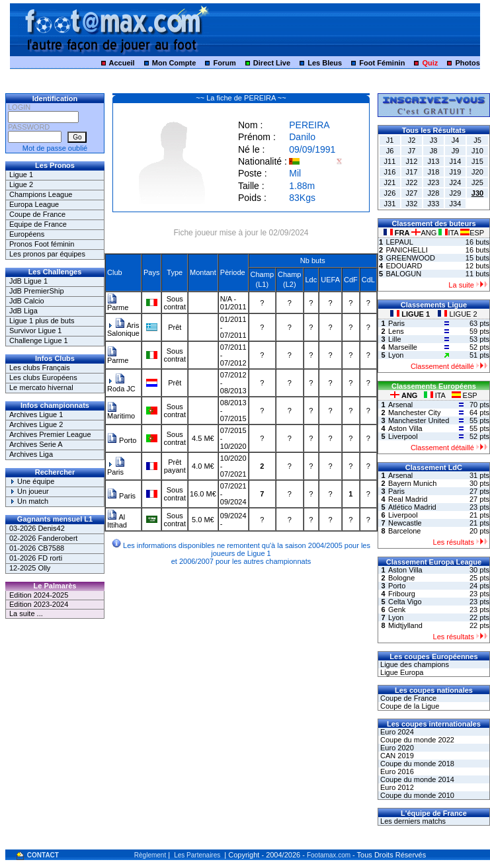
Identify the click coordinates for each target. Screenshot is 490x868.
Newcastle (405, 523)
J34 (456, 204)
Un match (29, 501)
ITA (449, 233)
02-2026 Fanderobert (43, 538)
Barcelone (405, 531)
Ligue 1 (21, 175)
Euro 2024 (396, 732)
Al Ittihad (117, 521)
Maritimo (121, 413)
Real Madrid (408, 499)
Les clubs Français (40, 368)
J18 (434, 172)
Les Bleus (325, 63)
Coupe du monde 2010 (416, 795)
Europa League (34, 204)
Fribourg (402, 594)
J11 (390, 161)
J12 (412, 161)
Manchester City (414, 413)
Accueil (122, 63)
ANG (425, 233)
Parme (118, 304)
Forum (225, 63)
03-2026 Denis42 (37, 528)
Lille (395, 339)
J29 (456, 193)
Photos (467, 63)
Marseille (403, 347)
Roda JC (121, 385)
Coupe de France (37, 214)
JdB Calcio (27, 301)
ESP (472, 233)
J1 (390, 140)
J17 (412, 172)
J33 (434, 204)
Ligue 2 (21, 184)
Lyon (396, 355)
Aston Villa (405, 428)
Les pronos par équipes (47, 254)
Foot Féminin (382, 63)
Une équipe (32, 481)
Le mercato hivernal (41, 387)
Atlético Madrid (412, 507)
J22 (412, 182)
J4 (456, 140)
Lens (396, 331)
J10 (477, 151)
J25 (477, 182)
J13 (434, 161)
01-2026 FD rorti (36, 558)
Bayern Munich (412, 483)
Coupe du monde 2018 (416, 764)
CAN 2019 (396, 756)
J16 (390, 172)
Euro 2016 (396, 771)
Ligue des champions (414, 664)
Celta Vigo (405, 602)
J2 (412, 140)
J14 (456, 161)
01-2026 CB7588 (37, 548)
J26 (390, 193)
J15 (477, 161)
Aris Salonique (123, 329)
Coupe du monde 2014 (416, 779)
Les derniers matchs (412, 821)
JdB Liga (23, 311)
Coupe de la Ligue (409, 706)
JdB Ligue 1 (28, 281)
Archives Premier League (50, 434)
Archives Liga (31, 454)
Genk (397, 610)
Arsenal (400, 405)
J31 (390, 204)
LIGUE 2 (457, 314)
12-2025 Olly (30, 568)
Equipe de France (38, 224)
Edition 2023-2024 (39, 604)
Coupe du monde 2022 (416, 740)
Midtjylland (405, 625)
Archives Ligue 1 (36, 414)
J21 (390, 182)
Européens (27, 234)
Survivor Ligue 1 (36, 331)
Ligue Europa (401, 672)
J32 (412, 204)
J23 (434, 182)
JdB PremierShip (37, 291)
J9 (456, 151)
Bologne (401, 578)
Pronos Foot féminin (42, 244)
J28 (434, 193)
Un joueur (29, 491)
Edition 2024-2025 (39, 595)
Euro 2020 (396, 748)
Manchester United (419, 420)
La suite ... (26, 613)
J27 (412, 193)
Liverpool (403, 436)
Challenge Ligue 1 (39, 340)
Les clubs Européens (43, 377)
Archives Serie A (36, 444)
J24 (456, 182)
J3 (434, 140)
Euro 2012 (396, 787)
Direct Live (272, 63)
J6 (390, 151)
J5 (477, 140)
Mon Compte (174, 63)
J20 (477, 172)
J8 (434, 151)
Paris (116, 468)
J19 (456, 172)
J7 (412, 151)
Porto (122, 440)
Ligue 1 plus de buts (42, 321)
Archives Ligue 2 (36, 424)
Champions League (41, 194)
